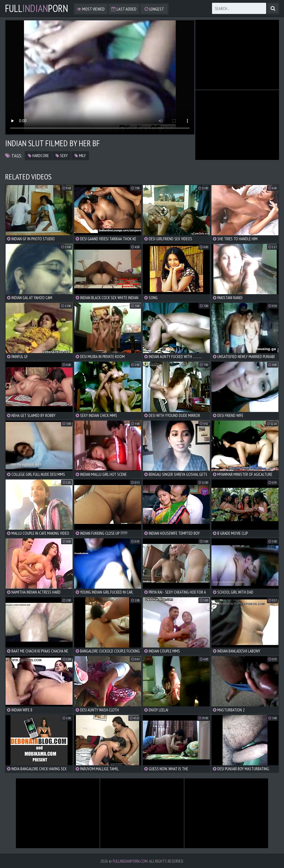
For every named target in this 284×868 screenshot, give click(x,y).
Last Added (124, 9)
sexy (62, 156)
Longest (154, 9)
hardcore (38, 156)
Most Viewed (91, 9)
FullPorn (37, 8)
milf (80, 156)
